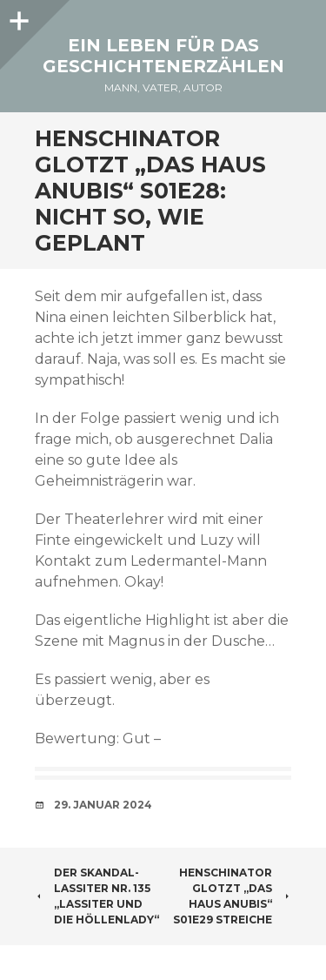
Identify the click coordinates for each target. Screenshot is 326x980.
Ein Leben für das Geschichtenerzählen (163, 56)
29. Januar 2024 (103, 805)
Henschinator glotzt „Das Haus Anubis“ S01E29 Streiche (232, 896)
